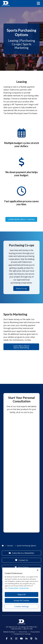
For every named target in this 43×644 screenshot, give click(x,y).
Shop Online (22, 567)
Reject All (21, 594)
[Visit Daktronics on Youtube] (21, 639)
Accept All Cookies (21, 600)
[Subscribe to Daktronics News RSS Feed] (36, 639)
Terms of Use (23, 632)
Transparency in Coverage (22, 634)
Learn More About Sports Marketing (21, 347)
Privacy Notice (35, 632)
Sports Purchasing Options (26, 546)
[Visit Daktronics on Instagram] (16, 639)
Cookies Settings (22, 606)
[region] (22, 590)
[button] (38, 3)
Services (10, 546)
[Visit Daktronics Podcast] (31, 639)
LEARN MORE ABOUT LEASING (21, 219)
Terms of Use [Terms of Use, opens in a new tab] (24, 588)
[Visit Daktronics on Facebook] (7, 639)
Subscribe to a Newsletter (22, 553)
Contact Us (22, 560)
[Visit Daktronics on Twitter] (11, 639)
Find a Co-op (21, 288)
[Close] (38, 570)
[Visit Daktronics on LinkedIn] (26, 639)
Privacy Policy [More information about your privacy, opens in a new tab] (13, 588)
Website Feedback (9, 632)
